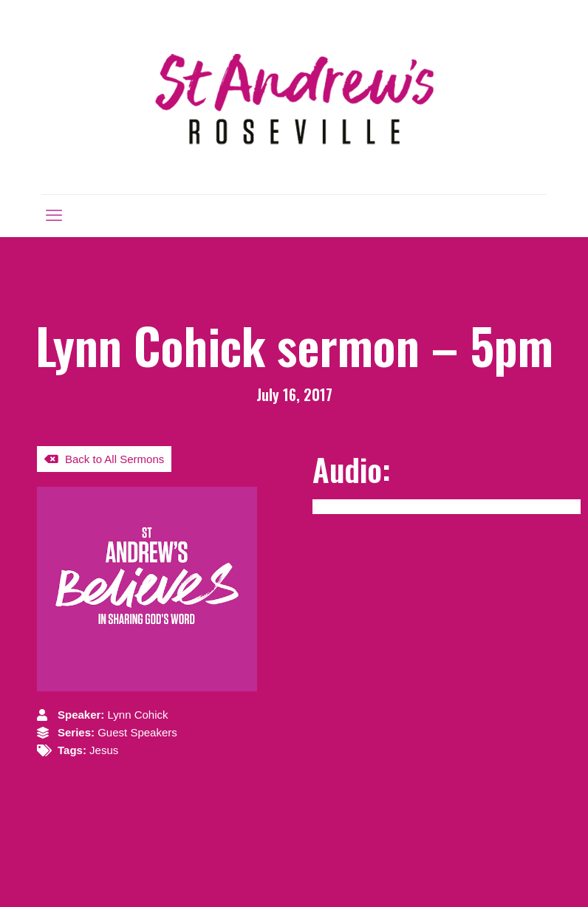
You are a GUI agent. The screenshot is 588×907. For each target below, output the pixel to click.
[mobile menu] (54, 216)
